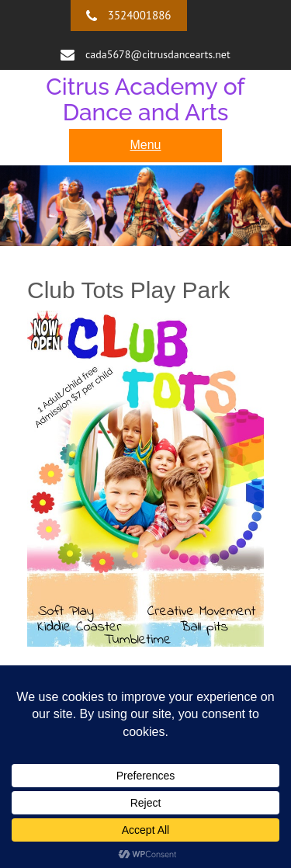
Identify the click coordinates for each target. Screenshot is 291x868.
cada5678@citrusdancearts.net (158, 54)
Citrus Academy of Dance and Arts (145, 99)
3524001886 (140, 15)
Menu (145, 145)
